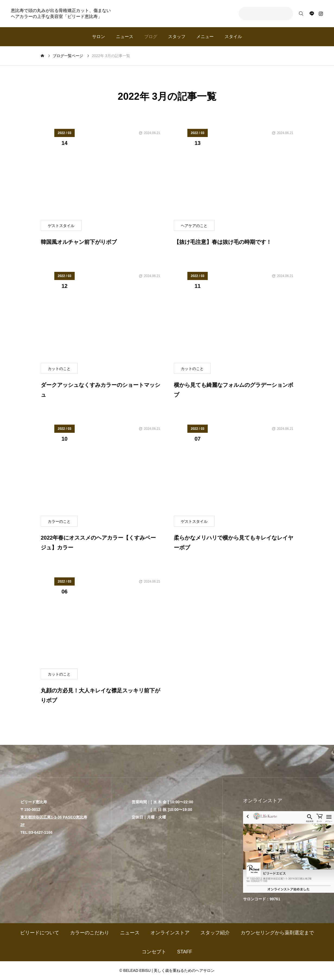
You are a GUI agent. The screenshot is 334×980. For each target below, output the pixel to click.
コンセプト (154, 952)
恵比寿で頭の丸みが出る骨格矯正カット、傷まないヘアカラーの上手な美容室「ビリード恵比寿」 (61, 13)
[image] (100, 174)
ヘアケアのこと (194, 226)
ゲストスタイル (61, 226)
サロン (99, 37)
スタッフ (177, 37)
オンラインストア (170, 933)
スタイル (233, 37)
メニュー (205, 37)
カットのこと (59, 369)
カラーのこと (59, 521)
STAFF (185, 952)
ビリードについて (40, 933)
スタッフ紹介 (215, 933)
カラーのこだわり (90, 933)
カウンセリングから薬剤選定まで (277, 933)
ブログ (151, 37)
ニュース (125, 37)
